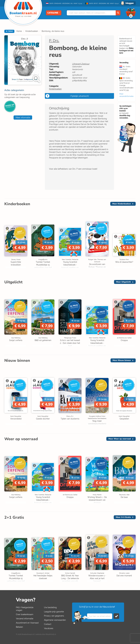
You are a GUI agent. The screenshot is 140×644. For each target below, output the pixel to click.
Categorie (54, 13)
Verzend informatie (25, 619)
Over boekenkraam (25, 614)
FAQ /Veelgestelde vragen (25, 609)
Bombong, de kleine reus (53, 31)
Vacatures (49, 628)
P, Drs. (54, 41)
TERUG (9, 31)
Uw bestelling (50, 607)
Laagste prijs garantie (54, 612)
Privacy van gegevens (54, 616)
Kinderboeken (32, 31)
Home (19, 31)
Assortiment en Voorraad (27, 623)
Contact (48, 624)
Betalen (19, 627)
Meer (122, 204)
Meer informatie (23, 118)
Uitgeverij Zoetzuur (81, 64)
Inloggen (130, 3)
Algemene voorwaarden (55, 620)
